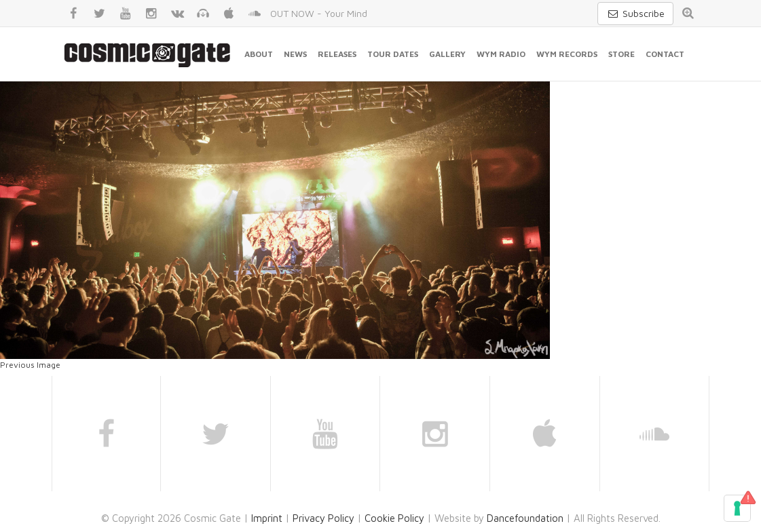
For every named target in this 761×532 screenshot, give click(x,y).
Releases (337, 54)
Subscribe (635, 13)
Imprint (267, 518)
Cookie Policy (394, 518)
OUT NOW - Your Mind (319, 13)
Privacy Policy (323, 518)
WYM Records (567, 54)
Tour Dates (393, 54)
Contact (665, 54)
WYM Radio (501, 54)
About (259, 54)
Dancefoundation (525, 518)
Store (621, 54)
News (295, 54)
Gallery (447, 54)
